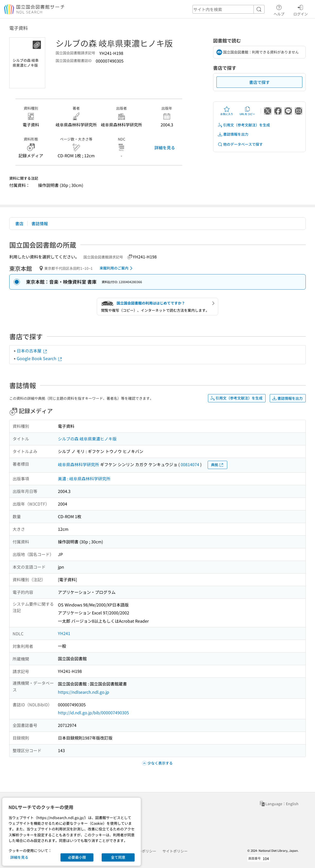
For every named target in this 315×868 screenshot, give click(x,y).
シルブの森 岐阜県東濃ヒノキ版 (87, 439)
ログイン (301, 10)
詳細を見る (165, 147)
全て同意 (118, 857)
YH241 (64, 633)
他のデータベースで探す (240, 144)
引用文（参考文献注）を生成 (244, 125)
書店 (19, 223)
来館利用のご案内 (117, 268)
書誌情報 (40, 223)
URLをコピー (247, 111)
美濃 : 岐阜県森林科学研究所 (84, 479)
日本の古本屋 (32, 351)
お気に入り (227, 111)
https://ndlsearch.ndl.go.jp (84, 692)
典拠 (217, 465)
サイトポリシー (175, 851)
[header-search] (229, 9)
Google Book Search (40, 358)
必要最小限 (77, 857)
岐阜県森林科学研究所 (78, 464)
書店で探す (259, 82)
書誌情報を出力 (233, 134)
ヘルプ (279, 10)
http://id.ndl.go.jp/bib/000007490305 (93, 713)
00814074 (190, 464)
